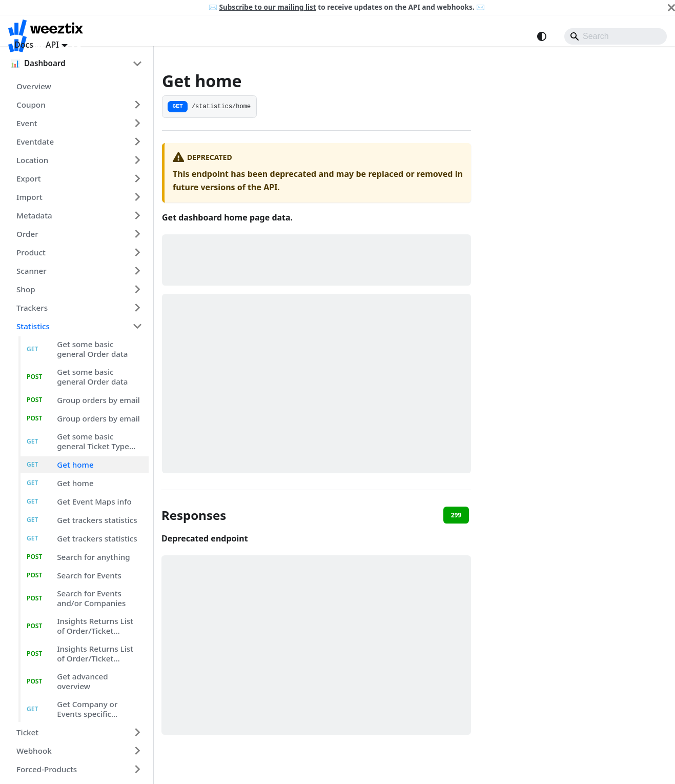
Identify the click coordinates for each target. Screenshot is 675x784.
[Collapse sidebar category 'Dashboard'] (137, 63)
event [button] (27, 123)
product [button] (31, 252)
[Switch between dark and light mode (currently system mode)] (542, 36)
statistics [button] (33, 326)
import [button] (29, 197)
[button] (65, 63)
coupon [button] (31, 105)
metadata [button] (34, 215)
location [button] (32, 160)
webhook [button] (34, 751)
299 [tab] (456, 515)
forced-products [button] (47, 769)
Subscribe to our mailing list (267, 7)
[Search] (616, 36)
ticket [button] (27, 732)
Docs (24, 45)
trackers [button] (32, 308)
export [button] (29, 178)
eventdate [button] (35, 142)
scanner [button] (32, 271)
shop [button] (26, 289)
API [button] (52, 45)
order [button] (27, 234)
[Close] (671, 8)
